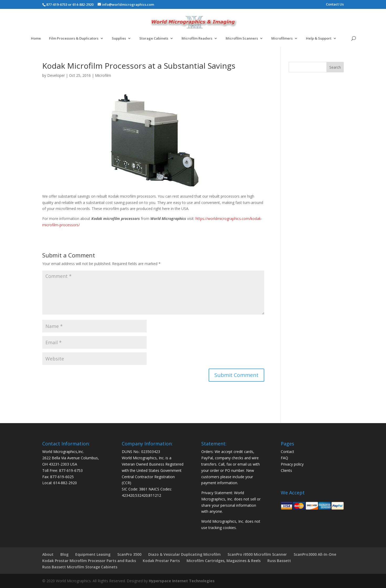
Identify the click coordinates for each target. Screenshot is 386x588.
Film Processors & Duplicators (74, 39)
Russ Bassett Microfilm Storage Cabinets (80, 567)
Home (36, 39)
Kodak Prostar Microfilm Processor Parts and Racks (89, 561)
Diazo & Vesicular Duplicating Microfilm (184, 554)
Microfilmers (282, 39)
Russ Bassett (279, 561)
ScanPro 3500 (129, 554)
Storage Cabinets (154, 39)
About (48, 554)
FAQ (284, 458)
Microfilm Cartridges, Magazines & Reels (224, 561)
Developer (56, 75)
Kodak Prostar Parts (161, 561)
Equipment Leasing (93, 554)
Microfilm (103, 75)
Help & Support (319, 39)
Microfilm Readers (197, 39)
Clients (286, 470)
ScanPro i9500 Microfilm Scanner (257, 554)
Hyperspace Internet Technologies (182, 581)
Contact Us (335, 5)
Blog (64, 554)
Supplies (119, 39)
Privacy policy (292, 464)
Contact (287, 452)
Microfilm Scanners (242, 39)
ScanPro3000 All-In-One (315, 554)
